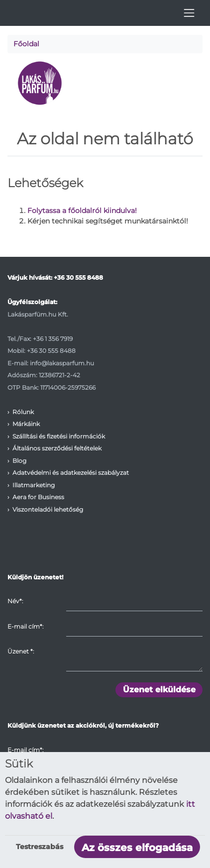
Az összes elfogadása (137, 848)
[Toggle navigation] (189, 13)
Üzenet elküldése (159, 690)
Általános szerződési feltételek (57, 448)
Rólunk (23, 412)
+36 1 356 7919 (53, 339)
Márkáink (26, 424)
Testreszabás (40, 847)
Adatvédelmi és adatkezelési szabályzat (71, 473)
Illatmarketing (34, 485)
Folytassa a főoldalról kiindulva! (82, 211)
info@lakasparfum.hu (62, 363)
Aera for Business (38, 497)
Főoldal (26, 44)
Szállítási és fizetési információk (59, 436)
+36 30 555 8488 (78, 277)
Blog (19, 461)
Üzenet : (21, 651)
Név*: (15, 601)
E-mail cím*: (25, 626)
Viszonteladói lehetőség (48, 509)
